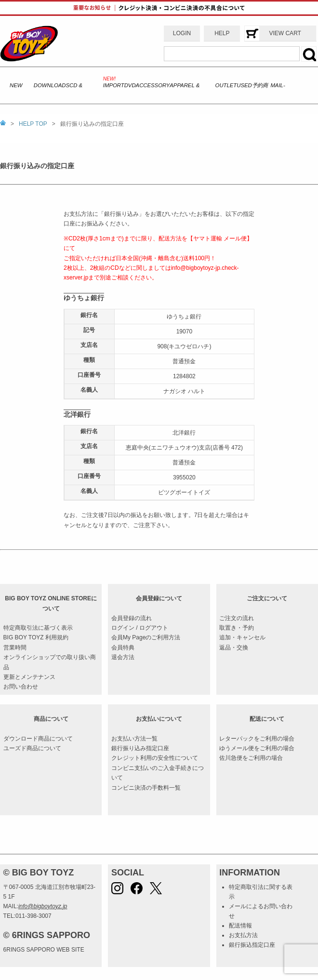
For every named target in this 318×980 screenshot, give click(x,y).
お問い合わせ (21, 687)
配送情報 (240, 926)
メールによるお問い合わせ (261, 911)
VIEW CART (285, 33)
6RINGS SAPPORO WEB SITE (44, 950)
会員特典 (123, 648)
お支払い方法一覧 (134, 739)
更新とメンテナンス (29, 677)
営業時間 (15, 648)
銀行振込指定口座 (252, 945)
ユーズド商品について (32, 748)
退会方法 (123, 657)
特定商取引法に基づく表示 (38, 628)
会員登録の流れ (132, 618)
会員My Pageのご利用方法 (146, 637)
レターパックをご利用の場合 (257, 739)
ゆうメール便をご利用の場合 (257, 748)
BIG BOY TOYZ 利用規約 (36, 637)
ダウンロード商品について (38, 739)
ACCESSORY (153, 85)
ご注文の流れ (237, 618)
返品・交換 (234, 648)
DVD (130, 85)
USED (244, 85)
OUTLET (226, 85)
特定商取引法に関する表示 (261, 892)
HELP (222, 33)
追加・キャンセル (242, 637)
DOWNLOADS (52, 85)
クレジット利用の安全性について (155, 758)
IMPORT (114, 85)
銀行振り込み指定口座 (140, 748)
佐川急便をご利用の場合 (251, 758)
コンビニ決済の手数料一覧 (146, 788)
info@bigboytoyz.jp (43, 906)
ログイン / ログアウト (140, 628)
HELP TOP (33, 124)
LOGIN (182, 33)
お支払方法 (243, 935)
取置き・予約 (237, 628)
